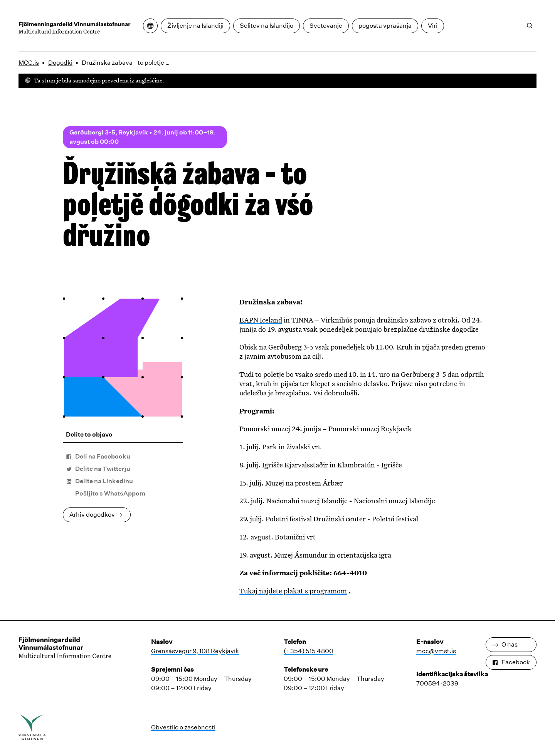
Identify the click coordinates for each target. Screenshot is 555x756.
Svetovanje (326, 26)
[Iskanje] (530, 25)
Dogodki (60, 63)
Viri (433, 26)
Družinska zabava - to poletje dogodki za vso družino (128, 63)
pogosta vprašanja (385, 26)
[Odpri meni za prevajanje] (150, 26)
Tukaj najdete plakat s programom (293, 591)
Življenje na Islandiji (195, 26)
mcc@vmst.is (436, 651)
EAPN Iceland (261, 320)
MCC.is (29, 63)
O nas (505, 644)
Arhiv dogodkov (97, 515)
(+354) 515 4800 (309, 651)
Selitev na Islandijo (267, 26)
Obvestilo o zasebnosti (183, 727)
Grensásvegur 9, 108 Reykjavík (195, 651)
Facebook (511, 662)
